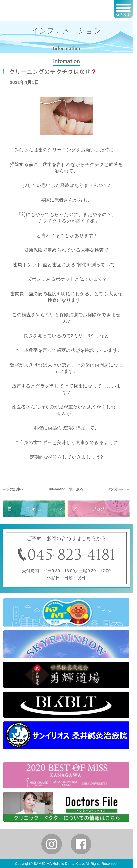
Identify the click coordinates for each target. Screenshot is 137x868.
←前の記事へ (13, 489)
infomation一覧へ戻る (66, 489)
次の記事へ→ (119, 489)
